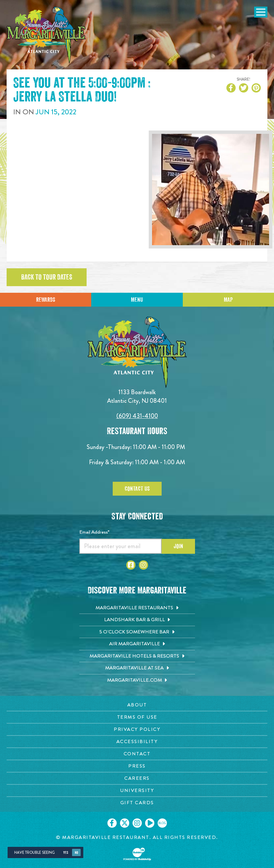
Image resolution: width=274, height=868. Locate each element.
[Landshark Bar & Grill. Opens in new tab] (137, 620)
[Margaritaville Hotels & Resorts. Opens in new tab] (137, 656)
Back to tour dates (47, 277)
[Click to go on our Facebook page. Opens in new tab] (112, 823)
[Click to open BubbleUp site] (137, 854)
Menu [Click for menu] (137, 300)
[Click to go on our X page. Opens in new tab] (125, 823)
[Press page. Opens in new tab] (137, 766)
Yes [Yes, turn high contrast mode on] (66, 853)
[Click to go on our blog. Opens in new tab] (162, 823)
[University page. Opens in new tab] (137, 791)
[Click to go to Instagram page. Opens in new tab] (143, 565)
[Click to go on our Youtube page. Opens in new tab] (150, 823)
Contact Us (137, 489)
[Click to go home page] (46, 35)
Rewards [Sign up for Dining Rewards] (46, 300)
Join (178, 546)
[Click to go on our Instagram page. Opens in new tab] (137, 823)
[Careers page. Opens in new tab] (137, 778)
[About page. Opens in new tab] (137, 705)
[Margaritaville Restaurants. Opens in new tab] (137, 608)
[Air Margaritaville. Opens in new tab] (137, 644)
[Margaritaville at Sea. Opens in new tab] (137, 668)
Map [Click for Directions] (228, 300)
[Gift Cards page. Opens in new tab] (137, 803)
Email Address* (94, 532)
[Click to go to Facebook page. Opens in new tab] (131, 565)
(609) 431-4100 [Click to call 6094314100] (137, 416)
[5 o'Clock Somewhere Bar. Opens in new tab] (137, 632)
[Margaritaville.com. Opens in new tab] (137, 680)
